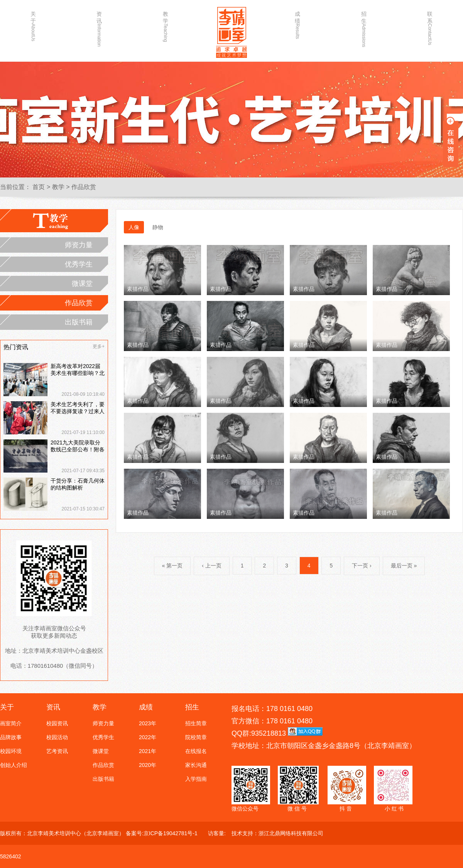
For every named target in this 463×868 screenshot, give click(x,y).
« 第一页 (172, 566)
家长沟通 (196, 765)
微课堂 (82, 284)
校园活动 (57, 737)
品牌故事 (11, 737)
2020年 (148, 765)
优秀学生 (79, 264)
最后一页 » (404, 566)
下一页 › (362, 566)
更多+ (99, 346)
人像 (134, 227)
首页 (39, 187)
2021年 (148, 751)
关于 (33, 26)
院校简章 (196, 737)
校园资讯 (57, 723)
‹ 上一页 (212, 566)
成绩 (297, 25)
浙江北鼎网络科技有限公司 (291, 833)
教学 (166, 26)
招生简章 (196, 723)
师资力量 (79, 245)
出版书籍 (79, 322)
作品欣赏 (84, 187)
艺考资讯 (57, 751)
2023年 (148, 723)
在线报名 (196, 751)
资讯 (99, 26)
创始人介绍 (14, 765)
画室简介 (11, 723)
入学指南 (196, 779)
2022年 (148, 737)
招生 (364, 26)
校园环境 (11, 751)
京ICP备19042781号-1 (171, 833)
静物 (158, 227)
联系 (430, 26)
